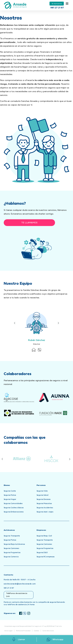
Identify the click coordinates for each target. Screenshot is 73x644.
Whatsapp (55, 640)
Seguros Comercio (11, 557)
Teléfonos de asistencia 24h (17, 595)
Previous (15, 323)
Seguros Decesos (43, 499)
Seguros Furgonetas (12, 553)
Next (58, 323)
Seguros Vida (42, 491)
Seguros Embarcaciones (14, 512)
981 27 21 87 (57, 8)
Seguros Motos (10, 495)
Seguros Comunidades (13, 504)
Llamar (18, 640)
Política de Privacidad (23, 631)
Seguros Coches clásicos (14, 508)
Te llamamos (57, 4)
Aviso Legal (8, 631)
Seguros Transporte (12, 536)
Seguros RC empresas (45, 557)
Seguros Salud (42, 495)
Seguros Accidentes (45, 508)
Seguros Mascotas (44, 504)
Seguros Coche (10, 491)
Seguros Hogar (10, 499)
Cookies (36, 631)
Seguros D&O (42, 553)
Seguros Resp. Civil (44, 536)
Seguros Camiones (11, 548)
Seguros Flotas (10, 540)
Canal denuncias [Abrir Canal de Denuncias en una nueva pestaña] (48, 631)
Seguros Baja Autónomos (14, 544)
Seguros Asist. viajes (45, 512)
